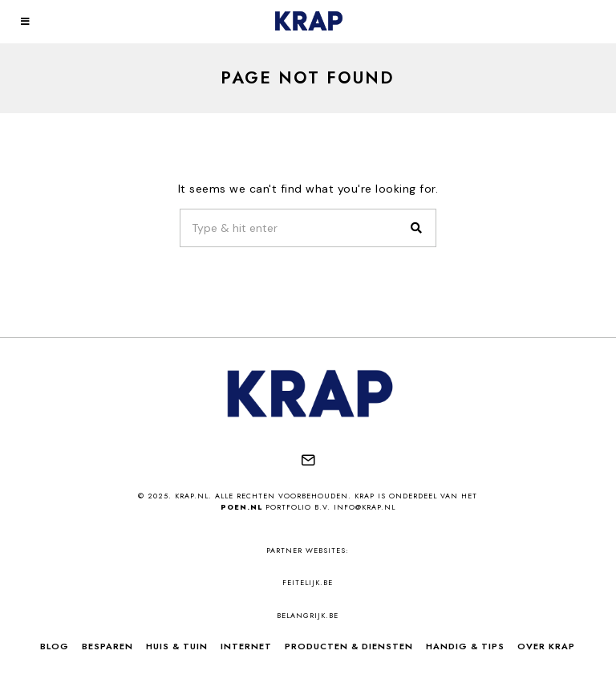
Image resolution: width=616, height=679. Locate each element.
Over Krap (546, 646)
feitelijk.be (308, 582)
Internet (246, 646)
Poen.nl (241, 507)
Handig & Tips (465, 646)
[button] (417, 228)
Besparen (107, 646)
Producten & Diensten (349, 646)
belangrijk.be (308, 615)
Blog (55, 646)
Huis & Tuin (177, 646)
